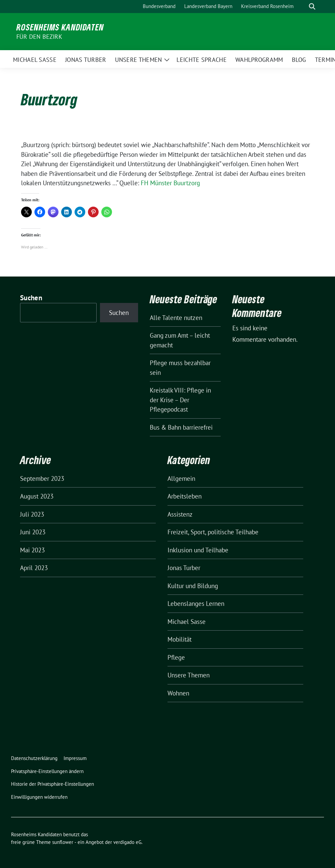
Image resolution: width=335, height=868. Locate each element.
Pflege (176, 657)
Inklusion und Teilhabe (198, 550)
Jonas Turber (184, 568)
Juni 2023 (33, 532)
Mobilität (180, 639)
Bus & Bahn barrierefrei (181, 427)
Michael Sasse (187, 622)
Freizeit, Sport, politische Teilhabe (213, 532)
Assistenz (180, 514)
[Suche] (303, 7)
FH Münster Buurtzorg (170, 183)
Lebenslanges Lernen (196, 604)
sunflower (63, 842)
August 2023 (37, 496)
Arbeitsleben (185, 496)
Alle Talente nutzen (176, 318)
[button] (49, 772)
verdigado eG (127, 842)
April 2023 (34, 568)
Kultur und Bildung (193, 586)
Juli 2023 (32, 514)
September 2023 (42, 478)
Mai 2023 (32, 550)
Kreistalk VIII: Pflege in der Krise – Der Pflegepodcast (180, 400)
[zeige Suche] (312, 7)
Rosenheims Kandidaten (60, 27)
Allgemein (181, 478)
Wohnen (178, 693)
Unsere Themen (189, 675)
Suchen (31, 298)
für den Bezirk (39, 37)
